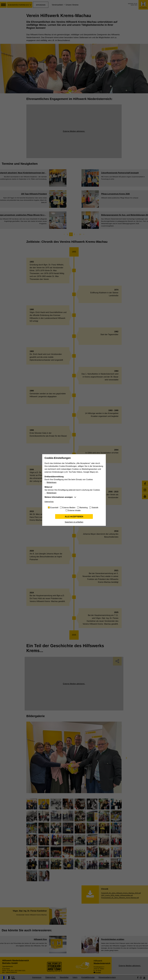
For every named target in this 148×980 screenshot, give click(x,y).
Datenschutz (49, 502)
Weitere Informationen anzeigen (59, 497)
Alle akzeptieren (74, 517)
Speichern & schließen (74, 522)
